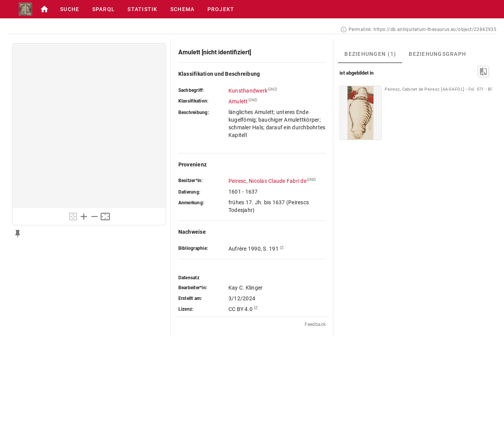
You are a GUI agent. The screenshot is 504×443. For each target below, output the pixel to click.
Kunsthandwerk (248, 91)
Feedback (315, 324)
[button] (44, 9)
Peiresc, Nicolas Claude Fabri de (267, 181)
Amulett (238, 101)
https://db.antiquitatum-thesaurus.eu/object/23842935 (435, 29)
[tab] (370, 54)
